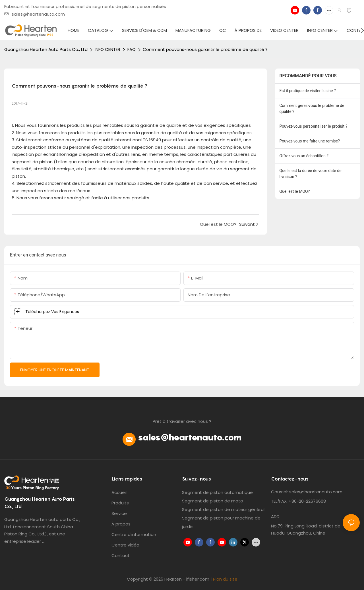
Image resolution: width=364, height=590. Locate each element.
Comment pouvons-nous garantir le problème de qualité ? (205, 49)
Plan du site (225, 579)
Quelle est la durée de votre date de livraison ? (311, 174)
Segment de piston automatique (217, 492)
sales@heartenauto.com (35, 14)
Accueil (119, 492)
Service (119, 513)
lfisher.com (198, 579)
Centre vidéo (125, 545)
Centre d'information (134, 534)
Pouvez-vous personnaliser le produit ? (314, 126)
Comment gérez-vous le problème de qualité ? (312, 108)
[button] (362, 30)
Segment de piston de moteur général (223, 509)
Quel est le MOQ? (295, 191)
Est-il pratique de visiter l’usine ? (308, 91)
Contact (121, 555)
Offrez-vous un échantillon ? (304, 156)
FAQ (132, 49)
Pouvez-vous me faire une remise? (310, 141)
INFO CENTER (107, 49)
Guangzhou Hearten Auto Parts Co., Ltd (46, 49)
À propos (121, 524)
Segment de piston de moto (213, 501)
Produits (120, 503)
